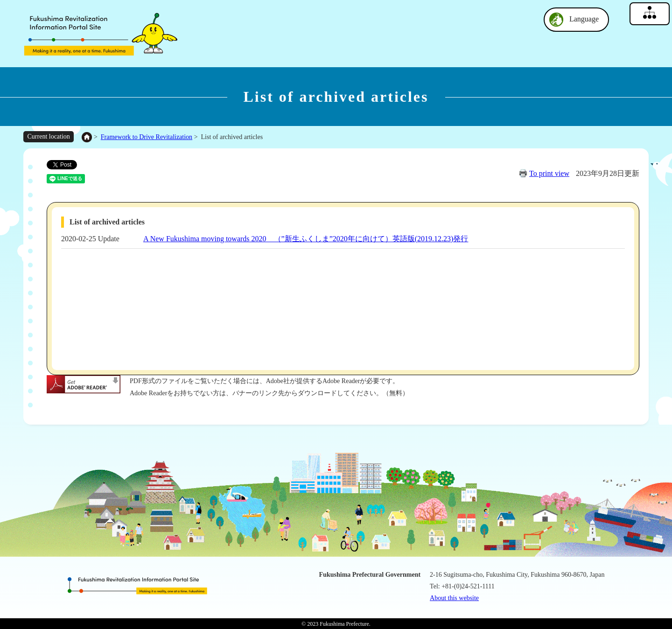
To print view (549, 173)
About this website (454, 598)
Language (584, 19)
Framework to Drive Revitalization (147, 137)
